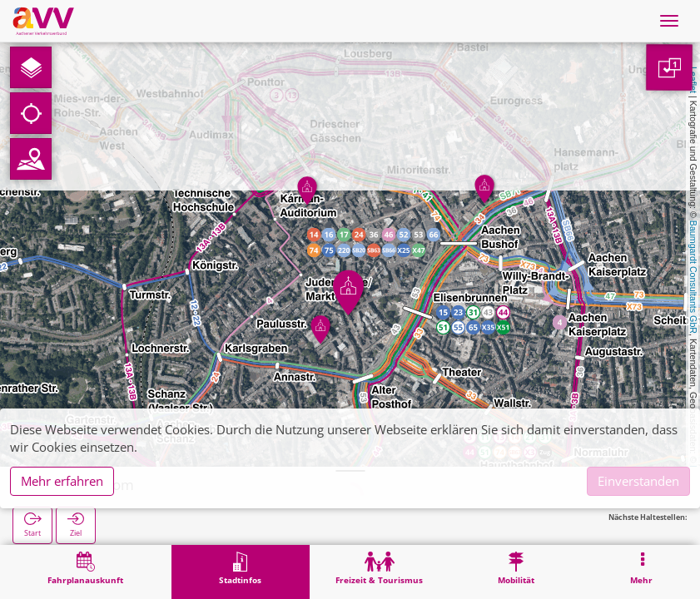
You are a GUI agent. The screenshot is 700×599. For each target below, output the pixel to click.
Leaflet (693, 80)
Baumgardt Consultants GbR (693, 277)
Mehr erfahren (62, 481)
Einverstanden (638, 481)
